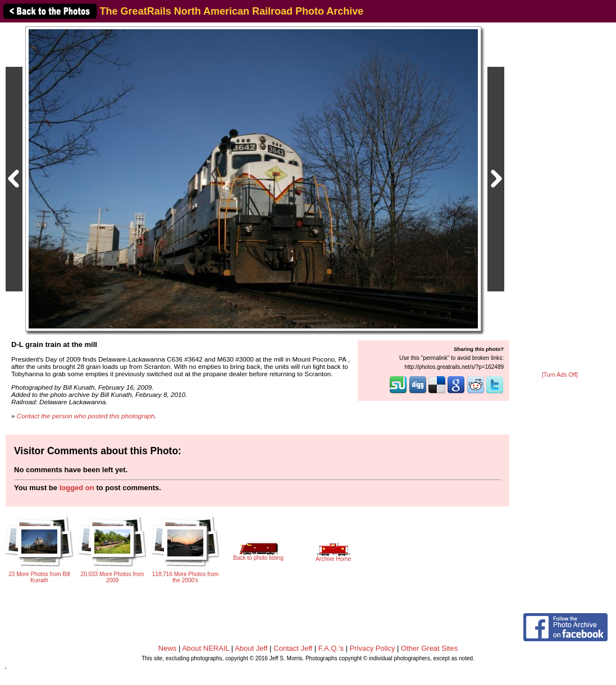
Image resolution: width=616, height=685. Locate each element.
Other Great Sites (429, 648)
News (168, 648)
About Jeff (251, 648)
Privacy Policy (373, 648)
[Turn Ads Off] (560, 375)
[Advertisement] (560, 198)
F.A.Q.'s (331, 648)
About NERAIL (206, 648)
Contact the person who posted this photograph (86, 416)
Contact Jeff (293, 648)
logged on (77, 488)
